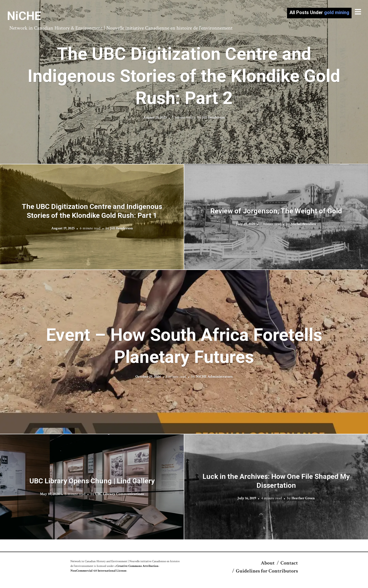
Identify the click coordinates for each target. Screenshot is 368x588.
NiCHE (24, 16)
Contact (289, 563)
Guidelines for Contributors (267, 571)
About (268, 563)
